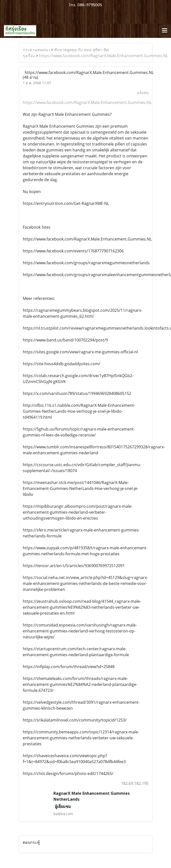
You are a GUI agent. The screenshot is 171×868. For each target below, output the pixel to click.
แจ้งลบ (143, 93)
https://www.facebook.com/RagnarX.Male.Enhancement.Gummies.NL (104, 56)
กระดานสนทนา (36, 50)
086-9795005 (90, 5)
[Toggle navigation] (165, 31)
